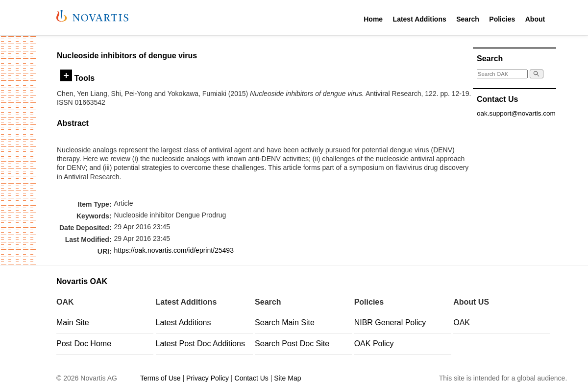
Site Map (287, 378)
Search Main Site (285, 322)
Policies (502, 19)
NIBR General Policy (390, 322)
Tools (77, 78)
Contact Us (252, 378)
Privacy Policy (208, 378)
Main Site (73, 322)
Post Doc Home (84, 344)
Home (373, 19)
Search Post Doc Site (292, 344)
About (535, 19)
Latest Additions (420, 19)
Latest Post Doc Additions (200, 344)
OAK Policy (374, 344)
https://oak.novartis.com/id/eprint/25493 (174, 250)
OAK (462, 322)
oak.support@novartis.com (516, 113)
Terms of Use (160, 378)
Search (468, 19)
